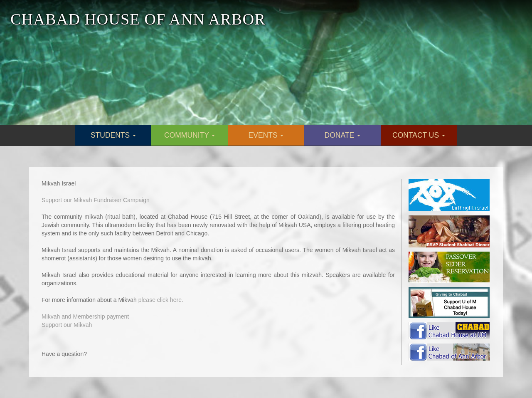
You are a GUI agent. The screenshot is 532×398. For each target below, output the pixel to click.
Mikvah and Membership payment (85, 316)
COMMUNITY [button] (190, 135)
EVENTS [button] (266, 135)
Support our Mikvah (67, 325)
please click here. (161, 300)
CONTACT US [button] (419, 135)
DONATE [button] (343, 135)
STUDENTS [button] (113, 135)
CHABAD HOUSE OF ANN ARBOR (138, 19)
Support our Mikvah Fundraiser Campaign (96, 200)
